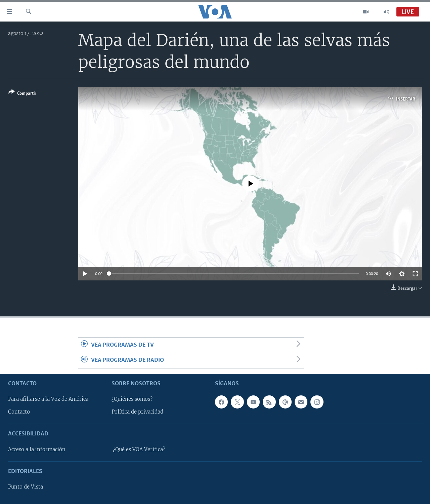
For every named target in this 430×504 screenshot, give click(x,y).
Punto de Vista (26, 487)
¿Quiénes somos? (132, 399)
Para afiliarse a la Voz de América (48, 399)
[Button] (22, 94)
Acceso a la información (37, 449)
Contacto (19, 412)
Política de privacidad (137, 412)
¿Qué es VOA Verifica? (139, 449)
